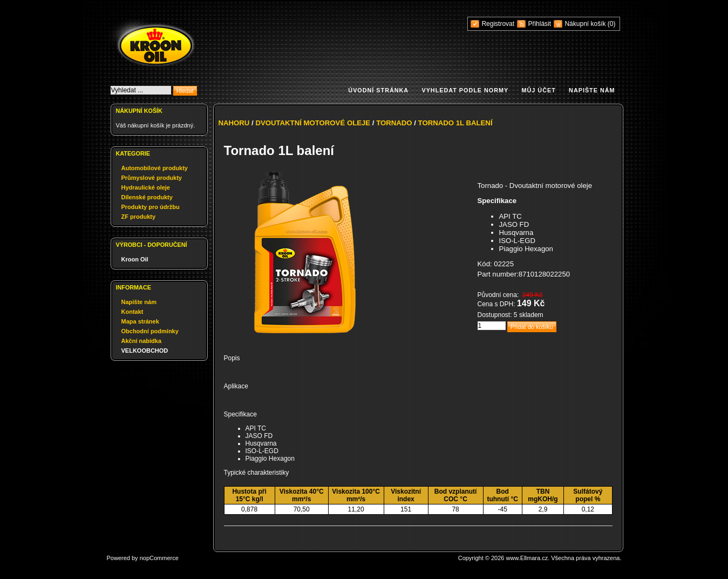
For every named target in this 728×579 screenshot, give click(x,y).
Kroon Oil (135, 259)
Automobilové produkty (155, 168)
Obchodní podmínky (150, 331)
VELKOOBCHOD (145, 351)
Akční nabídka (142, 341)
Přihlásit (539, 24)
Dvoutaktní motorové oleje (313, 123)
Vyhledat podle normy (465, 90)
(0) (612, 24)
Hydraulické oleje (146, 187)
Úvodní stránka (378, 90)
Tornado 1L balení (455, 123)
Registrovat (498, 24)
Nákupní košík (586, 24)
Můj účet (539, 90)
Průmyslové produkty (152, 178)
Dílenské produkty (147, 197)
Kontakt (132, 312)
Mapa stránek (140, 321)
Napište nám (592, 90)
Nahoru (234, 123)
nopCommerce (159, 558)
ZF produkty (139, 217)
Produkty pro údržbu (151, 207)
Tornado (394, 123)
